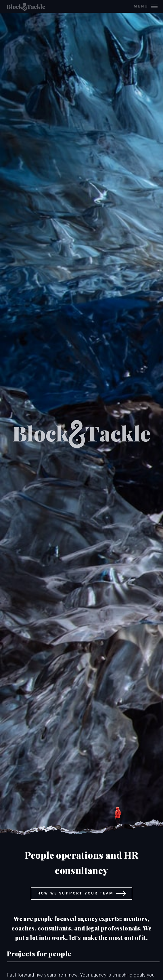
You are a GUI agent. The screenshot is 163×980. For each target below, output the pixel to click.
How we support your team (76, 893)
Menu (141, 6)
